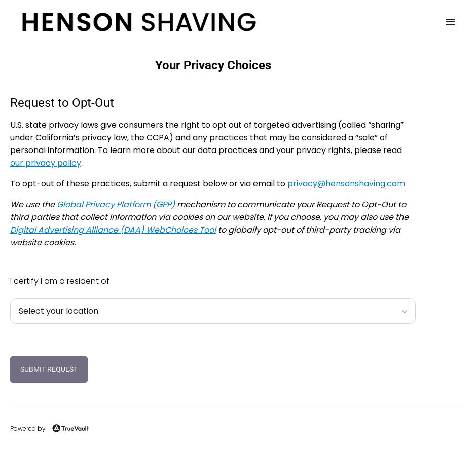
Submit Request (49, 369)
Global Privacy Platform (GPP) (116, 204)
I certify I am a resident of (60, 281)
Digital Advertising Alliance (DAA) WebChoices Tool (113, 230)
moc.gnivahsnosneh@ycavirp (346, 184)
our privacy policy (46, 163)
